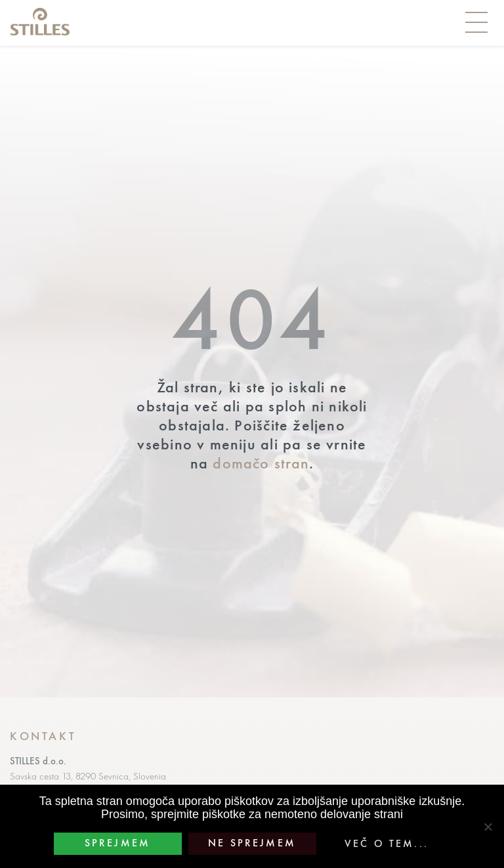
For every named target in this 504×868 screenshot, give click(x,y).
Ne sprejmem (252, 843)
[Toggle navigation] (476, 23)
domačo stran (261, 463)
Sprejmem (117, 843)
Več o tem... (387, 844)
